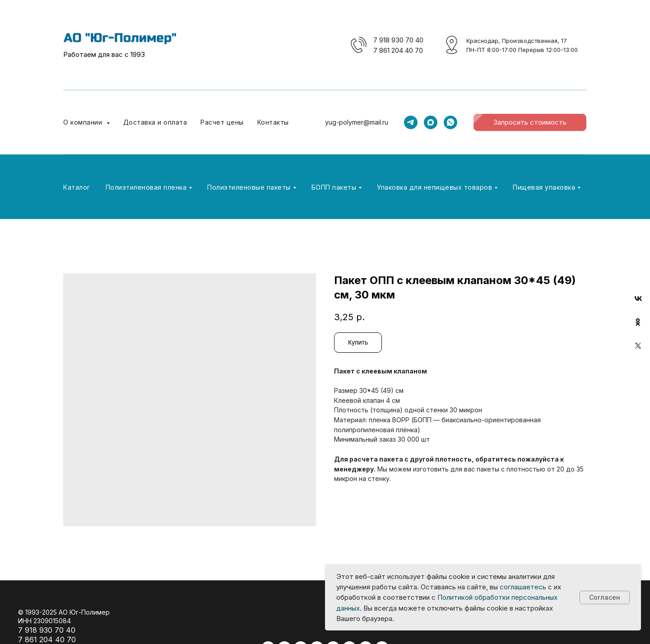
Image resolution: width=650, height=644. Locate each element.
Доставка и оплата (155, 122)
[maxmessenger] (431, 122)
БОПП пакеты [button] (334, 187)
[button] (530, 122)
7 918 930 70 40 (398, 40)
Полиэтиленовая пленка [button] (146, 187)
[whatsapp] (450, 122)
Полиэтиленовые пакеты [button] (249, 187)
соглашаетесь (523, 587)
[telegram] (411, 122)
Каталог (77, 187)
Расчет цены (222, 122)
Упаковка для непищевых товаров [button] (434, 187)
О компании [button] (84, 122)
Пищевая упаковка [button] (544, 187)
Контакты (273, 122)
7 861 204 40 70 (398, 50)
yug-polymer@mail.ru (357, 122)
